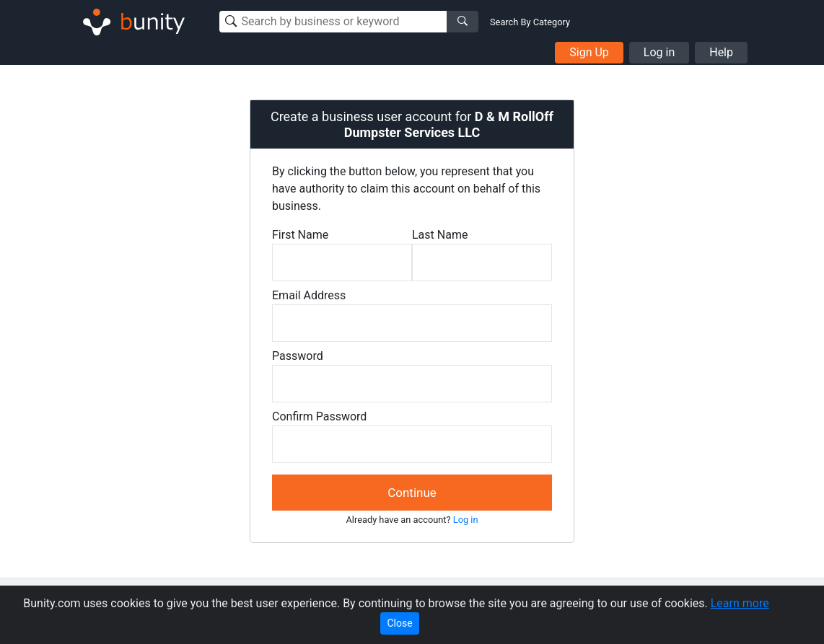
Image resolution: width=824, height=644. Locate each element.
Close (399, 623)
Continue (412, 493)
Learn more (740, 603)
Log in (659, 52)
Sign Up (589, 52)
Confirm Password (319, 416)
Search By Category (530, 22)
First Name (300, 235)
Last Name (440, 235)
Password (298, 356)
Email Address (309, 295)
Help (721, 52)
